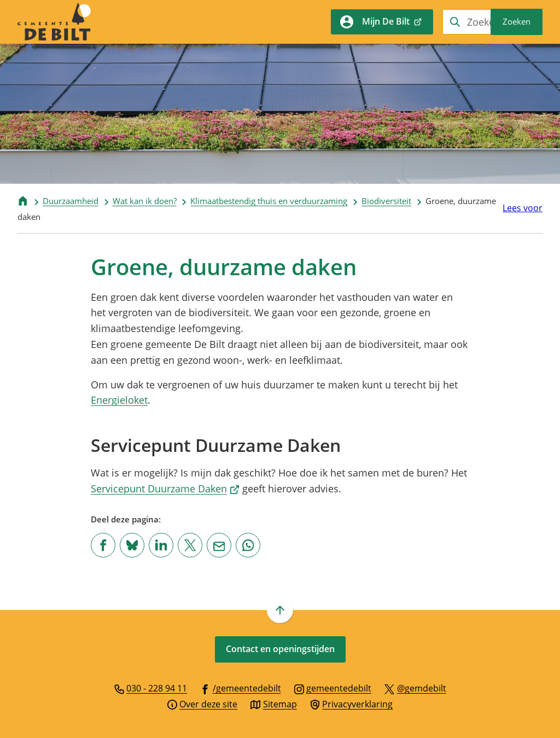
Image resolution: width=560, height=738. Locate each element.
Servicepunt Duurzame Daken (165, 489)
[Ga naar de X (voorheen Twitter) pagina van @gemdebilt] (415, 688)
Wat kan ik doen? (145, 201)
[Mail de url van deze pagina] (219, 545)
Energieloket (119, 400)
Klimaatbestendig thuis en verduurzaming (269, 201)
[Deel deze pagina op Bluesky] (132, 545)
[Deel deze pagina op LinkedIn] (161, 545)
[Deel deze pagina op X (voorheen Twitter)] (190, 545)
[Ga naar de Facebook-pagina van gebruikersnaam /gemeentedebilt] (241, 688)
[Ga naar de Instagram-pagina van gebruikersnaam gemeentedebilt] (333, 688)
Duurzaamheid (71, 201)
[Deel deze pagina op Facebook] (103, 545)
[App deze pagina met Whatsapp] (248, 545)
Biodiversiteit (386, 201)
